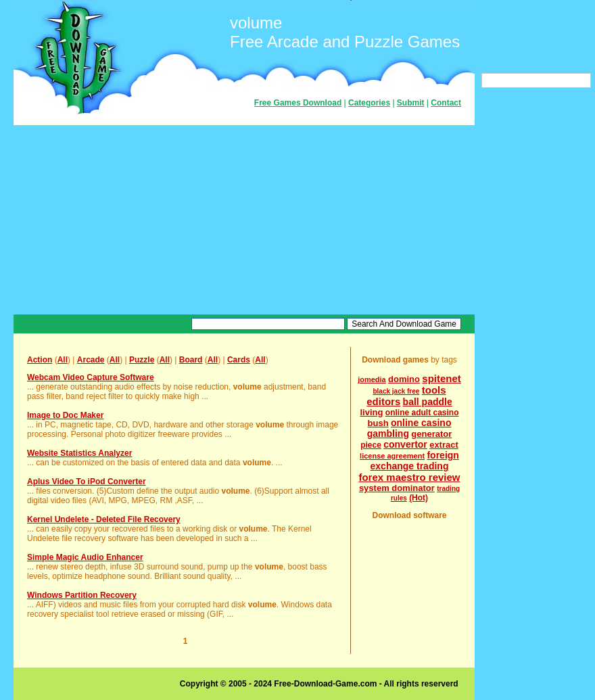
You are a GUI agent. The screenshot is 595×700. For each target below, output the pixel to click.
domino (404, 379)
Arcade (91, 360)
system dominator (397, 488)
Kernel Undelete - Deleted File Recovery (104, 519)
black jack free (396, 391)
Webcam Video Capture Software (91, 377)
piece (371, 445)
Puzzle (142, 360)
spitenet (442, 378)
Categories (369, 103)
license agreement (392, 456)
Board (191, 360)
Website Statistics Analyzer (79, 453)
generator (431, 434)
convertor (405, 444)
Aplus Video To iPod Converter (87, 482)
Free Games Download (298, 103)
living (372, 412)
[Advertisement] (244, 220)
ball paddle (428, 402)
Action (40, 360)
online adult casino (422, 413)
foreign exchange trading (415, 461)
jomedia (372, 379)
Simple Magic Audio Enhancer (85, 557)
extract (444, 445)
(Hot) (419, 498)
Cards (239, 360)
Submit (411, 103)
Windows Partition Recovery (82, 595)
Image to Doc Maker (65, 415)
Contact (446, 103)
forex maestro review (409, 477)
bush (378, 423)
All (63, 360)
